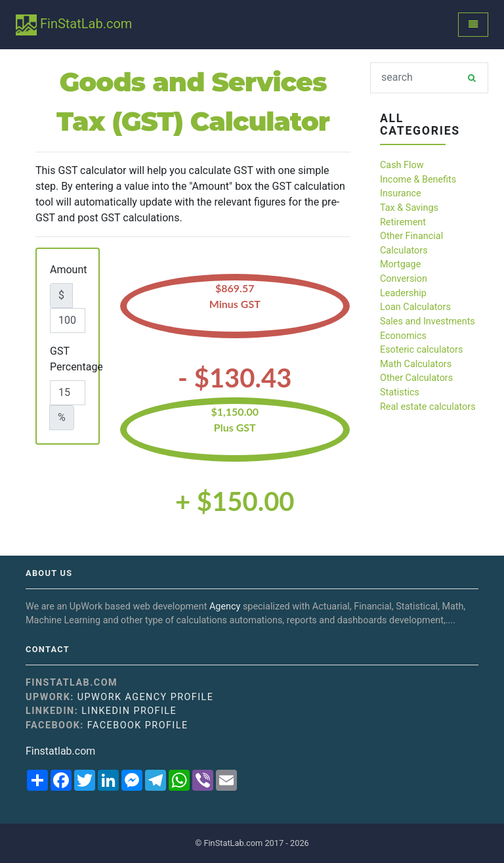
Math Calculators (416, 364)
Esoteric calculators (421, 350)
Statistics (400, 392)
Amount (68, 270)
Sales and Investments (428, 321)
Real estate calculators (428, 407)
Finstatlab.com (60, 751)
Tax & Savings (409, 208)
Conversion (404, 279)
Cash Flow (402, 165)
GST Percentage (76, 359)
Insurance (401, 193)
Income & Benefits (418, 180)
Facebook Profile (138, 725)
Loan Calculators (415, 307)
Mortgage (400, 264)
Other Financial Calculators (411, 243)
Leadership (403, 293)
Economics (403, 336)
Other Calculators (416, 378)
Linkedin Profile (129, 711)
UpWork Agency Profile (146, 697)
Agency (225, 607)
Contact (48, 650)
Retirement (403, 222)
